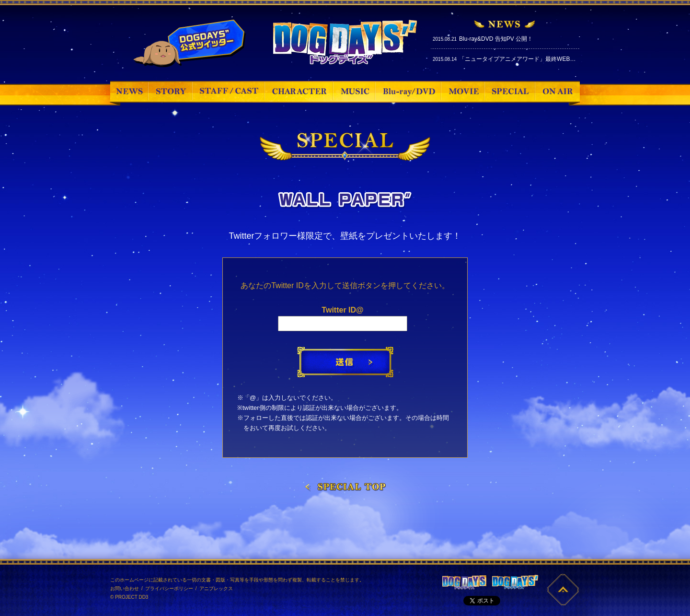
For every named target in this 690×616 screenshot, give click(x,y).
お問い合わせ (125, 588)
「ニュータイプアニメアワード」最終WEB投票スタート (532, 59)
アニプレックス (216, 588)
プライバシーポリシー (169, 588)
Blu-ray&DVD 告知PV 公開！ (496, 39)
